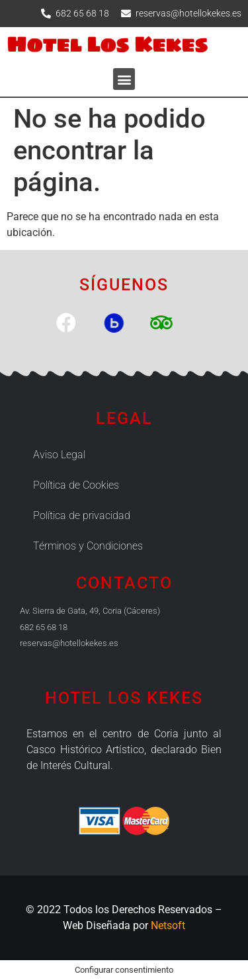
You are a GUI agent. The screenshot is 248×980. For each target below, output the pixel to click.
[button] (124, 79)
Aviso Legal (59, 455)
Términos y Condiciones (88, 546)
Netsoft (168, 925)
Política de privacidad (82, 515)
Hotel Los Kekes (107, 44)
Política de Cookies (76, 485)
